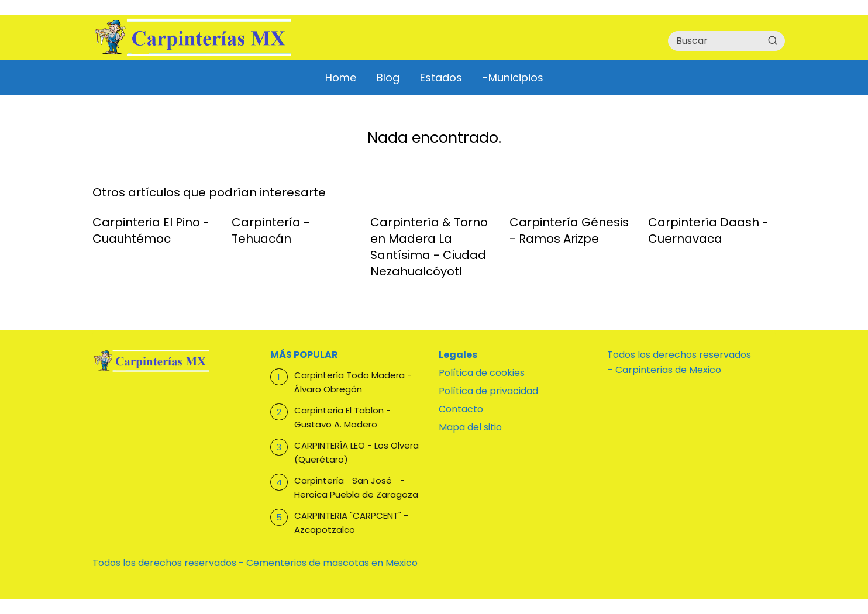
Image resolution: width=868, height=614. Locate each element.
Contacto (461, 409)
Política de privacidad (488, 391)
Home (341, 77)
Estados (441, 77)
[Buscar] (773, 40)
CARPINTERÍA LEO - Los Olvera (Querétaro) (356, 452)
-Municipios (513, 77)
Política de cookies (482, 373)
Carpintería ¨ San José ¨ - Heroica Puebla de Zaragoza (356, 487)
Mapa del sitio (470, 427)
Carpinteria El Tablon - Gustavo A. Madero (342, 417)
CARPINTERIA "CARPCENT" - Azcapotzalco (351, 522)
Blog (388, 77)
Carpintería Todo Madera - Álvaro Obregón (353, 382)
